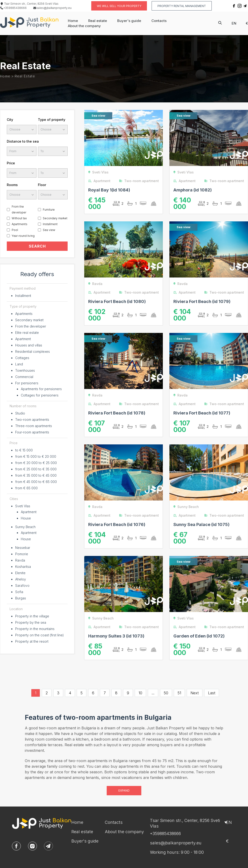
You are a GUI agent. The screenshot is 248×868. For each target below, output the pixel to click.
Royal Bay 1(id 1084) (109, 190)
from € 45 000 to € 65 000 (36, 482)
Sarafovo (22, 585)
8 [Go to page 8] (116, 693)
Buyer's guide (129, 21)
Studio (20, 413)
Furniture (49, 210)
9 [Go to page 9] (128, 693)
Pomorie (22, 554)
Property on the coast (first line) (40, 635)
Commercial (24, 377)
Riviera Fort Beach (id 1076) (117, 524)
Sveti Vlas (23, 506)
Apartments (20, 224)
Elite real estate (27, 333)
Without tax (19, 218)
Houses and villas (29, 345)
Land (19, 364)
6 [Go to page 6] (93, 693)
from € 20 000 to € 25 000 (36, 463)
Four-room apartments (32, 432)
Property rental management (182, 6)
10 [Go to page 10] (140, 693)
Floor (42, 185)
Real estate (98, 21)
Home (73, 21)
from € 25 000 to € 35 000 (36, 469)
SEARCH (37, 246)
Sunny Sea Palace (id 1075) (201, 524)
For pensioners (27, 383)
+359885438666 (13, 8)
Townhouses (25, 370)
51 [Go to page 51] (179, 693)
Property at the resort (32, 641)
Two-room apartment (140, 181)
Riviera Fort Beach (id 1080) (117, 301)
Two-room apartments (32, 420)
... (153, 693)
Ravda (20, 560)
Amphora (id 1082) (193, 190)
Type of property (52, 120)
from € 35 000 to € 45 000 (36, 475)
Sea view (49, 230)
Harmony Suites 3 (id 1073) (116, 636)
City (10, 120)
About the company (84, 26)
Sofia (19, 592)
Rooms (12, 185)
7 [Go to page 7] (105, 693)
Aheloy (21, 579)
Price (11, 163)
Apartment (23, 339)
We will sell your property (119, 6)
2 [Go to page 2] (47, 693)
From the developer (19, 209)
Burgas (21, 598)
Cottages (22, 358)
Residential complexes (33, 351)
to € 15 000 (24, 450)
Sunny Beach (25, 527)
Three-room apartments (34, 426)
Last (212, 693)
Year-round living (23, 236)
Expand (124, 791)
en (234, 23)
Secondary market (55, 218)
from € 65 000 (26, 488)
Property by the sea (31, 622)
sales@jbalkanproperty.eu (52, 8)
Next (195, 693)
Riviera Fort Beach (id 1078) (117, 413)
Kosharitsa (23, 567)
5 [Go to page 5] (82, 693)
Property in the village (32, 616)
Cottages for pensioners (40, 395)
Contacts (159, 21)
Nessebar (23, 548)
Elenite (20, 573)
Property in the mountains (35, 629)
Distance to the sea (23, 141)
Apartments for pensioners (41, 389)
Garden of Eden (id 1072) (199, 636)
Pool (15, 230)
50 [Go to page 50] (166, 693)
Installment (50, 224)
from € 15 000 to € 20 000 (36, 456)
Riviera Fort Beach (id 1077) (202, 413)
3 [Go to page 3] (58, 693)
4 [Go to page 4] (70, 693)
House (26, 518)
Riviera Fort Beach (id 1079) (202, 301)
